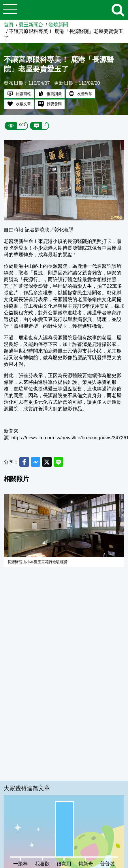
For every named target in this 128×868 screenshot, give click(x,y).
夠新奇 (86, 864)
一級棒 (21, 864)
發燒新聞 (58, 25)
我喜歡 (42, 864)
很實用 (64, 864)
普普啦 (107, 864)
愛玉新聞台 (31, 25)
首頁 (9, 25)
